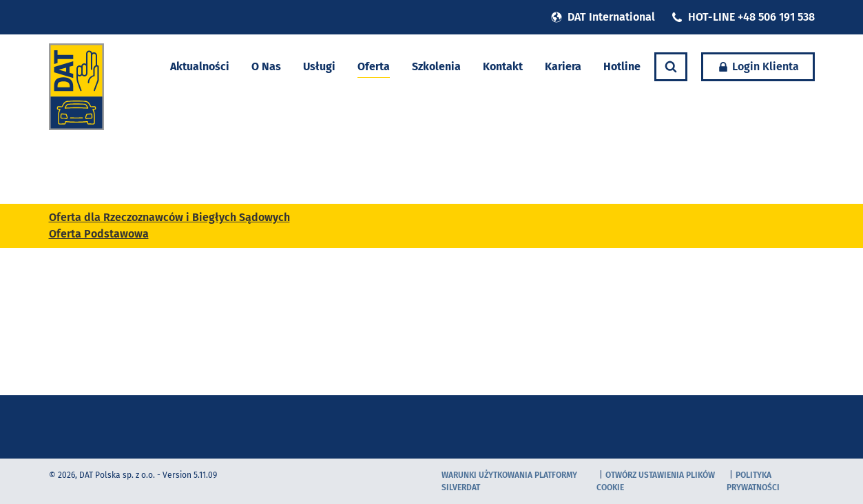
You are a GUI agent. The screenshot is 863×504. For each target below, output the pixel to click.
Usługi (319, 66)
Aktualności (200, 66)
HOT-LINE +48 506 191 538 (743, 17)
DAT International (603, 17)
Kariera (563, 66)
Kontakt (503, 66)
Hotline (622, 66)
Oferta (374, 66)
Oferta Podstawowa (99, 234)
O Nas (266, 66)
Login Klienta (758, 66)
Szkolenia (436, 66)
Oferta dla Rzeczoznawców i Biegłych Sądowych (169, 217)
